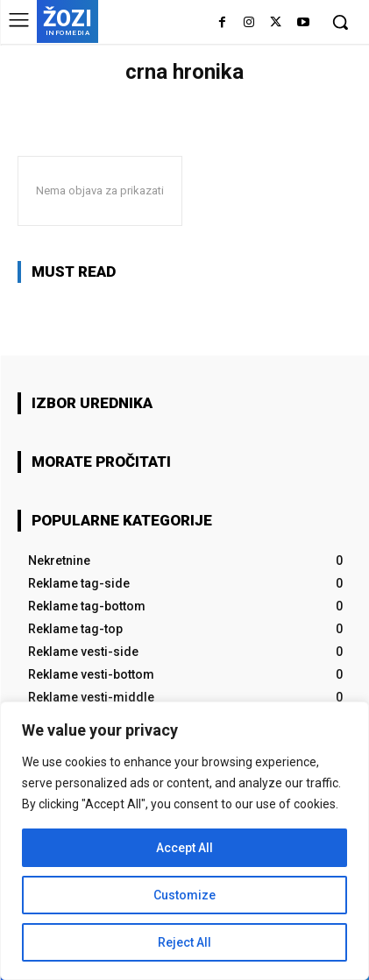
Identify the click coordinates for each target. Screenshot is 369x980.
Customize (184, 895)
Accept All (184, 848)
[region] (184, 841)
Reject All (184, 942)
